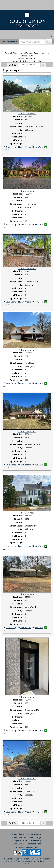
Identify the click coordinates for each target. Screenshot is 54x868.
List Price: (18, 116)
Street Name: (16, 126)
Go (49, 42)
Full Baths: (17, 137)
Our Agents (16, 841)
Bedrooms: (17, 133)
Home (15, 844)
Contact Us (24, 834)
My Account (36, 834)
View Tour (38, 147)
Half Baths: (17, 140)
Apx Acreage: (16, 144)
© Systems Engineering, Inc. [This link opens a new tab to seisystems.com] (27, 848)
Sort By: (13, 65)
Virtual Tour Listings (32, 841)
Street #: (18, 120)
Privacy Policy (34, 844)
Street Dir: (17, 123)
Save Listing (10, 147)
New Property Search (27, 58)
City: (20, 130)
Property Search (19, 837)
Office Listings (35, 837)
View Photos (24, 147)
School (15, 834)
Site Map (23, 844)
